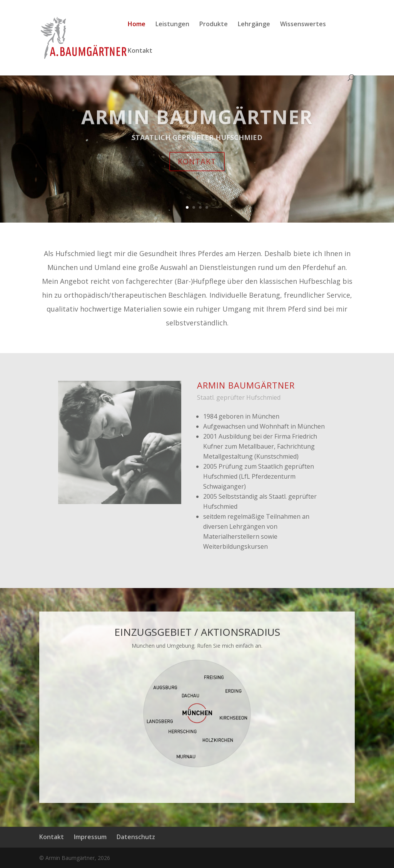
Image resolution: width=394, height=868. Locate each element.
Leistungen (172, 25)
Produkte (214, 25)
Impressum (90, 837)
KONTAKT (197, 171)
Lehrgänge (254, 25)
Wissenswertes (303, 25)
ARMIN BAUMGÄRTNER (197, 126)
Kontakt (140, 51)
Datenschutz (136, 837)
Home (137, 25)
